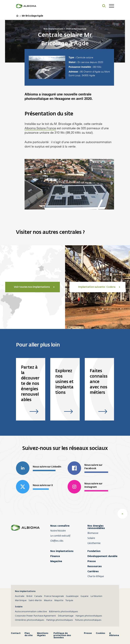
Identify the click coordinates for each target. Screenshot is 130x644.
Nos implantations (62, 551)
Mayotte (59, 600)
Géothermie (94, 543)
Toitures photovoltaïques (88, 620)
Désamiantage (66, 616)
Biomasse (93, 533)
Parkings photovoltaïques (60, 620)
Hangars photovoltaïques (89, 616)
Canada (38, 596)
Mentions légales (43, 634)
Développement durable (102, 556)
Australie (20, 596)
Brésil (29, 596)
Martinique (21, 600)
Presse (92, 561)
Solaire (91, 538)
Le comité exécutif (60, 536)
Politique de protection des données (62, 635)
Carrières (93, 571)
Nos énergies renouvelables (96, 527)
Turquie (69, 600)
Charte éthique (96, 576)
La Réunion (96, 596)
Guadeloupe (72, 596)
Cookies (100, 633)
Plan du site (29, 634)
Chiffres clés (57, 541)
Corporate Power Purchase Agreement (35, 616)
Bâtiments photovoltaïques (63, 612)
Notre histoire (58, 531)
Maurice (48, 600)
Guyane (85, 596)
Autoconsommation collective (31, 612)
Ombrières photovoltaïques (30, 620)
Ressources (95, 566)
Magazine (56, 561)
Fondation (94, 551)
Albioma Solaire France (40, 128)
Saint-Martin (35, 600)
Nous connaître (60, 526)
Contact (16, 633)
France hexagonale (54, 596)
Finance (55, 556)
